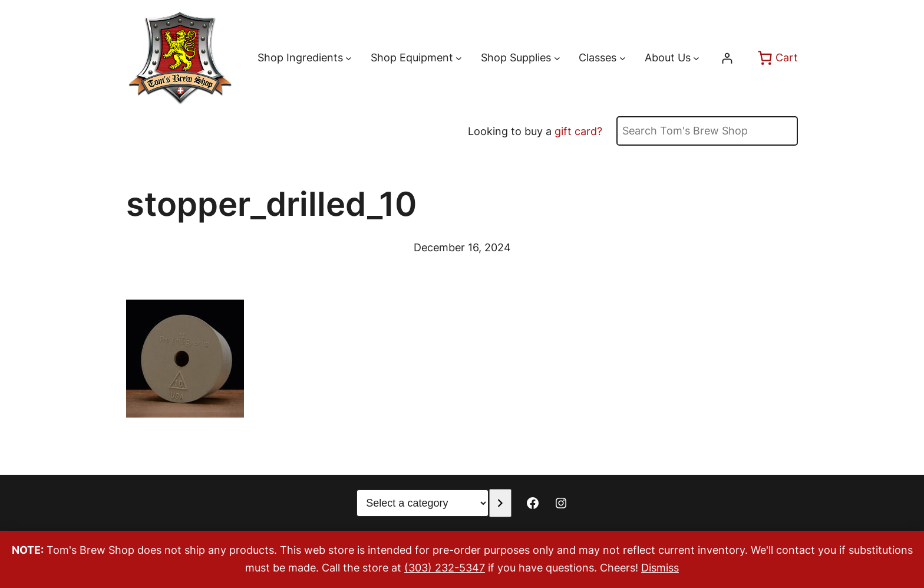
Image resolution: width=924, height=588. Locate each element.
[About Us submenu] (696, 58)
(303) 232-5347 (445, 568)
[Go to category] (500, 503)
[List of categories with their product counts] (423, 503)
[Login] (727, 58)
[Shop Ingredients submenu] (349, 58)
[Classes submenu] (623, 58)
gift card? (578, 131)
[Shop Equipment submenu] (459, 58)
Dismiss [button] (660, 568)
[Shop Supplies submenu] (557, 58)
